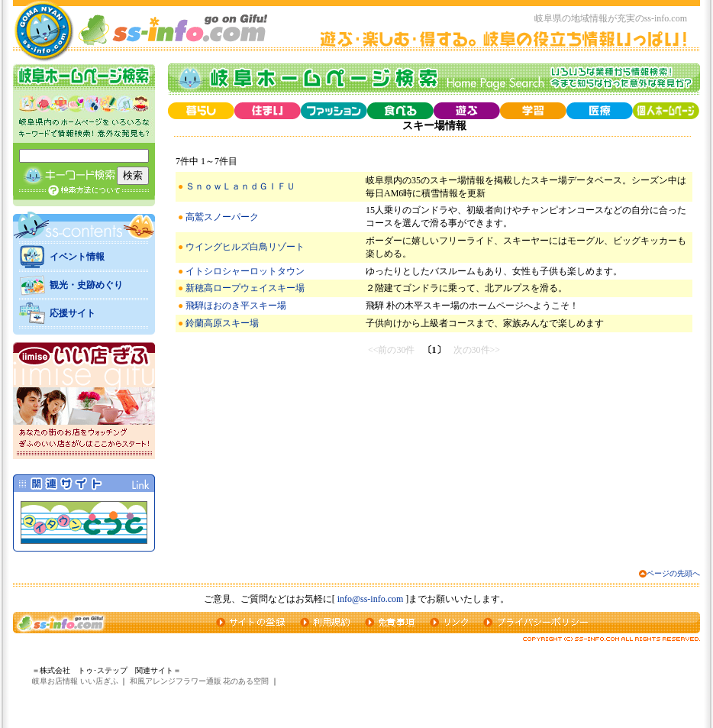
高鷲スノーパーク (222, 217)
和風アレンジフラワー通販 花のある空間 (200, 681)
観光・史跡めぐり (86, 285)
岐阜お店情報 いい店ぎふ (75, 681)
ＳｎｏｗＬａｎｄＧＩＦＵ (240, 186)
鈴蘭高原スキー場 (222, 323)
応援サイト (73, 313)
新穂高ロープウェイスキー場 (245, 288)
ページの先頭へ (673, 573)
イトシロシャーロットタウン (245, 271)
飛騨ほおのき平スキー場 (236, 306)
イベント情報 (77, 257)
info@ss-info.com (371, 599)
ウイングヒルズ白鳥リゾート (245, 247)
